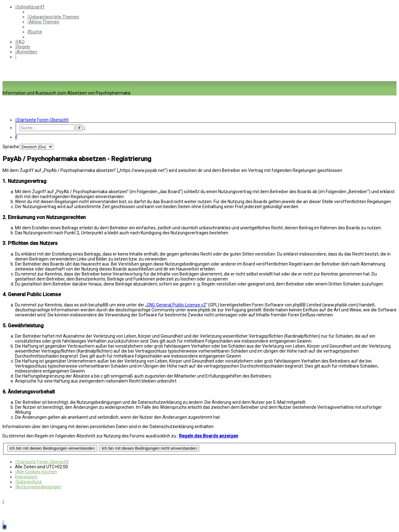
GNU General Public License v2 (176, 305)
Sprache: (11, 147)
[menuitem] (53, 17)
